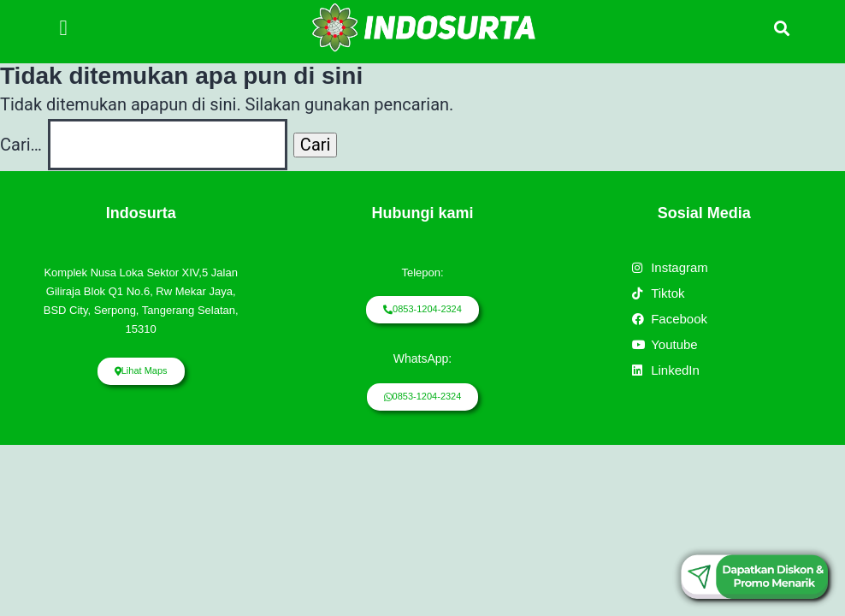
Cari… (21, 145)
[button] (63, 27)
